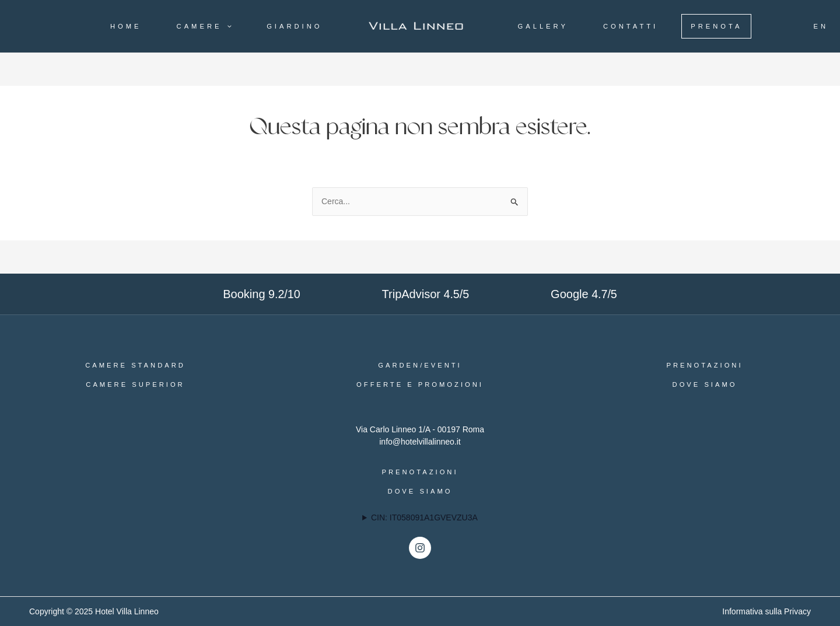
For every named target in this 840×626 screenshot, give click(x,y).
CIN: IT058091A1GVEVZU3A (424, 517)
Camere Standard (135, 365)
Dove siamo (705, 384)
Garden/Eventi (420, 365)
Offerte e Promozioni (420, 384)
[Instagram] (420, 548)
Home (126, 26)
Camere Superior (135, 384)
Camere (204, 26)
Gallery (543, 26)
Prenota (716, 26)
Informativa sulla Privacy (766, 611)
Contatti (631, 26)
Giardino (294, 26)
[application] (227, 26)
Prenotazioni (704, 365)
